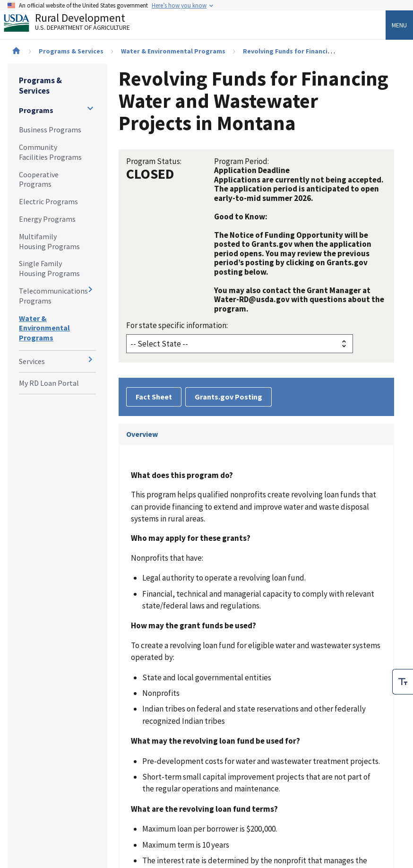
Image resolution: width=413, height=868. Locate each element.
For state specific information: (177, 325)
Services (32, 361)
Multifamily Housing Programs (49, 241)
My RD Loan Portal (49, 383)
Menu (399, 25)
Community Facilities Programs (50, 152)
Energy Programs (47, 219)
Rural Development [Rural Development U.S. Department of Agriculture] (75, 24)
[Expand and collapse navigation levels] (90, 108)
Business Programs (50, 130)
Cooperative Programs (39, 179)
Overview (142, 434)
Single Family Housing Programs (49, 268)
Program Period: (241, 161)
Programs (36, 110)
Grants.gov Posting (228, 397)
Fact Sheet (154, 397)
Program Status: (154, 161)
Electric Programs (48, 201)
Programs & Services (71, 51)
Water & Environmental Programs (173, 51)
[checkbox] (403, 682)
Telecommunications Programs (53, 296)
